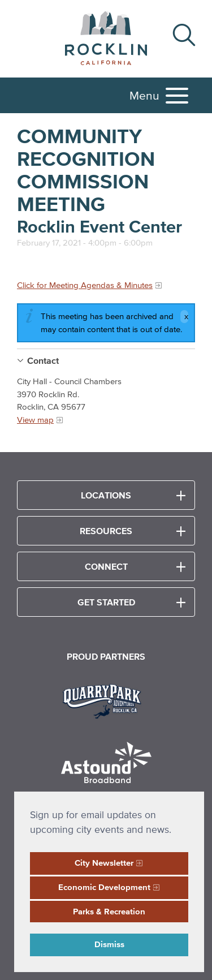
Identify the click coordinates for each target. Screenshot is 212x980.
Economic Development (104, 887)
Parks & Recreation (109, 911)
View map (35, 420)
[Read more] (106, 700)
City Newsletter (104, 863)
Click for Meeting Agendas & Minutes (85, 285)
